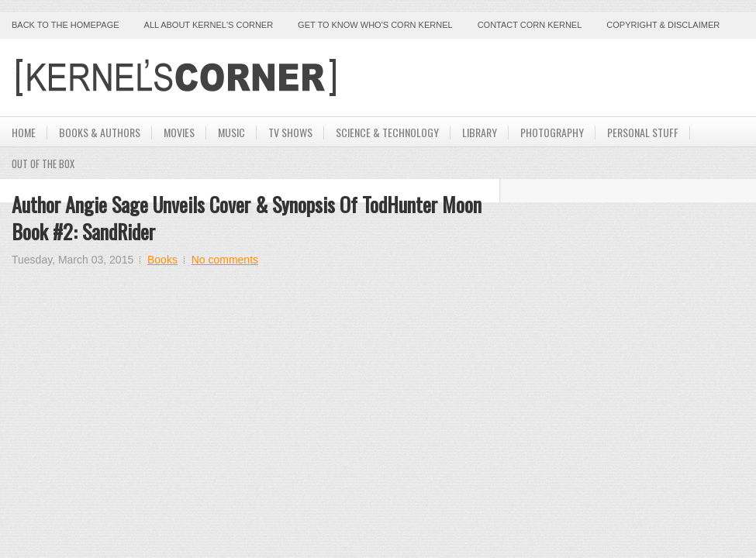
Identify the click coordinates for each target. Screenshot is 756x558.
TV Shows (290, 132)
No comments (225, 260)
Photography (552, 132)
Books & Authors (100, 132)
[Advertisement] (563, 77)
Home (24, 132)
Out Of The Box (43, 164)
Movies (179, 132)
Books (162, 260)
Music (231, 132)
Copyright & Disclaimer (663, 25)
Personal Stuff (643, 132)
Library (480, 132)
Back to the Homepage (66, 25)
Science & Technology (387, 132)
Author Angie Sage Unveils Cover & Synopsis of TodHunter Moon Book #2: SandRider (247, 218)
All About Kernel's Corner (209, 25)
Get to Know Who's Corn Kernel (375, 25)
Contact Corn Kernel (530, 25)
